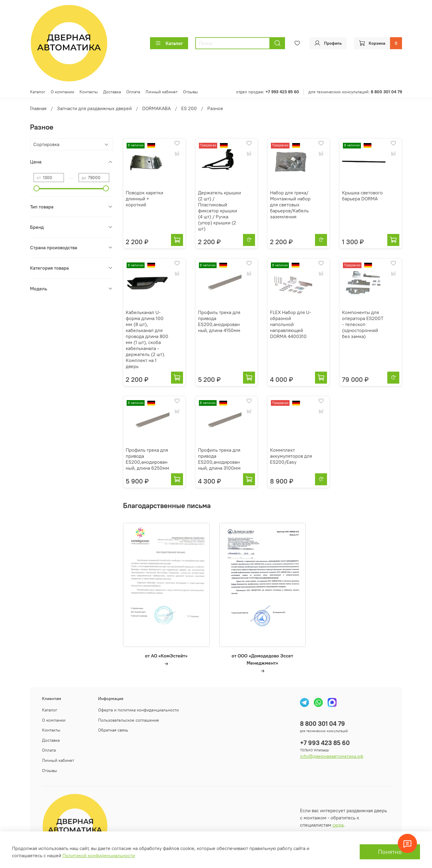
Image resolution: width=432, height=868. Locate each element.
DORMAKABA (156, 108)
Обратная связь (113, 730)
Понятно (390, 852)
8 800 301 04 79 (322, 724)
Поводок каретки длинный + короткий (144, 199)
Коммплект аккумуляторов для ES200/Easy (291, 456)
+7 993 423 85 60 (325, 743)
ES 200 (189, 108)
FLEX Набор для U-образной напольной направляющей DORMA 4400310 (291, 324)
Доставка (112, 92)
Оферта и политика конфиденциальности (138, 710)
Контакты (89, 92)
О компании (62, 92)
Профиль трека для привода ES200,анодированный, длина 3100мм (219, 459)
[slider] (37, 188)
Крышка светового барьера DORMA (362, 196)
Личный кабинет (162, 92)
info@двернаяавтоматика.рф (332, 756)
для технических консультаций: (355, 92)
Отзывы (190, 92)
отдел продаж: (268, 92)
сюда (338, 825)
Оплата (133, 92)
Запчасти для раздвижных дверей (94, 108)
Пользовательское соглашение (129, 720)
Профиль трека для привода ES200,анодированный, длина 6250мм (147, 459)
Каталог (169, 43)
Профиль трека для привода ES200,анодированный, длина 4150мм (219, 321)
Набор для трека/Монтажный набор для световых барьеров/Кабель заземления (290, 205)
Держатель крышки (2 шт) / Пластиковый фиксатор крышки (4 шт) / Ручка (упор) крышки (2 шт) (219, 211)
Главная (38, 108)
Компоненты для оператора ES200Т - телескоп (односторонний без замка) (363, 324)
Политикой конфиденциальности (99, 855)
